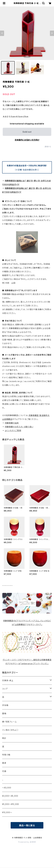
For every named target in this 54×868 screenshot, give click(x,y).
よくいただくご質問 (13, 430)
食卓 (4, 763)
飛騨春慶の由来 (12, 423)
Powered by (27, 842)
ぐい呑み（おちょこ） (10, 730)
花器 (4, 771)
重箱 (4, 713)
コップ (5, 689)
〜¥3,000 (7, 788)
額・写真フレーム (9, 722)
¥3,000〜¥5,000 (10, 796)
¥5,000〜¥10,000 (11, 804)
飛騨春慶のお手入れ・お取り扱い (19, 427)
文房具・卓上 (8, 680)
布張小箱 (6, 755)
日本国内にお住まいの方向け (27, 140)
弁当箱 (5, 705)
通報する (48, 147)
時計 (4, 738)
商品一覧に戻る (27, 825)
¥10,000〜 (7, 812)
